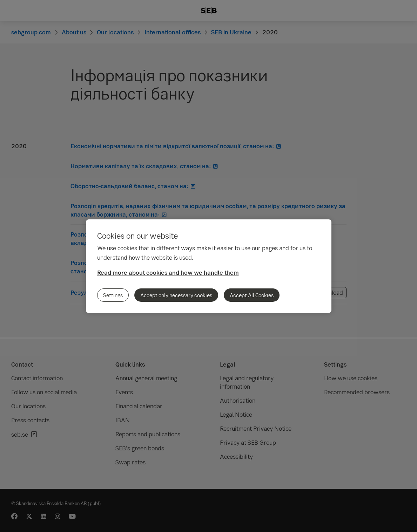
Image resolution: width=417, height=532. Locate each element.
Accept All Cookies (252, 295)
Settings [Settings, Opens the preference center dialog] (113, 295)
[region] (209, 266)
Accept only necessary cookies (176, 295)
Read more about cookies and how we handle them (168, 272)
